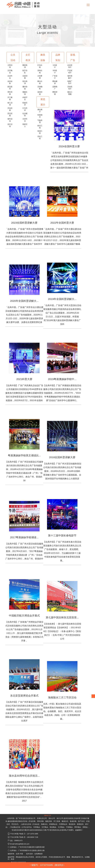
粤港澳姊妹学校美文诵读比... (24, 455)
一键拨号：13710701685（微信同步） (47, 865)
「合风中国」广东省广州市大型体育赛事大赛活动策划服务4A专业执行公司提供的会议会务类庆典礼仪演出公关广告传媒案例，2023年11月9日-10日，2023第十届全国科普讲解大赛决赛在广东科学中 (24, 237)
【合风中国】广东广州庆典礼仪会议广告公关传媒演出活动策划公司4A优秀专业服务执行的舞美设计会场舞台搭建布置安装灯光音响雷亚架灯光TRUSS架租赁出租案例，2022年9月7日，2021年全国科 (24, 393)
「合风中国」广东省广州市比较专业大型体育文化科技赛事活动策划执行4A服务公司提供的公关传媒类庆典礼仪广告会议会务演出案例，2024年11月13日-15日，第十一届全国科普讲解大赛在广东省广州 (69, 160)
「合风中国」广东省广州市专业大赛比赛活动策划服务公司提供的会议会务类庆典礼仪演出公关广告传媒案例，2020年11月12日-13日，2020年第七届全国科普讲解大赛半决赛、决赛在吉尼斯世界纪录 (24, 315)
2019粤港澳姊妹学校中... (62, 379)
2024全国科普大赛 (69, 146)
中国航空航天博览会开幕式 (24, 616)
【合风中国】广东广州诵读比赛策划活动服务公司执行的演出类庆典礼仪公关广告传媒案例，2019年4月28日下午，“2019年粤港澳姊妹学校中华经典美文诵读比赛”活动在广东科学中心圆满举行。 (62, 393)
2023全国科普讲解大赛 (24, 223)
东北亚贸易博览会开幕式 (24, 696)
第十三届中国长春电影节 (62, 536)
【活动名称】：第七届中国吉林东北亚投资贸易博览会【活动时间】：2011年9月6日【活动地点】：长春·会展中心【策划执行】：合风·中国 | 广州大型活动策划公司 (62, 631)
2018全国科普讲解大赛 (62, 457)
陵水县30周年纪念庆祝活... (24, 776)
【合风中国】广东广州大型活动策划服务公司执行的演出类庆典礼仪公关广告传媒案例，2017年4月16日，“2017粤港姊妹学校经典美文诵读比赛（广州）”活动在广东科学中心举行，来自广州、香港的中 (24, 551)
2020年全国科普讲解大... (24, 301)
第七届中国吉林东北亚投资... (62, 617)
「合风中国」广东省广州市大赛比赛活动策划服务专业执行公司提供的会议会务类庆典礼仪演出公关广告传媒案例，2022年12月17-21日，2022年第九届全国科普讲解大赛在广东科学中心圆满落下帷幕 (62, 237)
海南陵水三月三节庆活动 (62, 698)
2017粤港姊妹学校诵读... (24, 537)
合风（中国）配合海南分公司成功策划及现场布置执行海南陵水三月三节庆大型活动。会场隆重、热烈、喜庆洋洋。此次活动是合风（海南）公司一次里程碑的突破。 (62, 711)
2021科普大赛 (24, 379)
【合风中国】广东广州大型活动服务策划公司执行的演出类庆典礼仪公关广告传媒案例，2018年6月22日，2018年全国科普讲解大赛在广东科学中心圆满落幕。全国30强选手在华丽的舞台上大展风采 (62, 471)
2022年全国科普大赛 (62, 223)
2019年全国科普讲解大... (62, 299)
